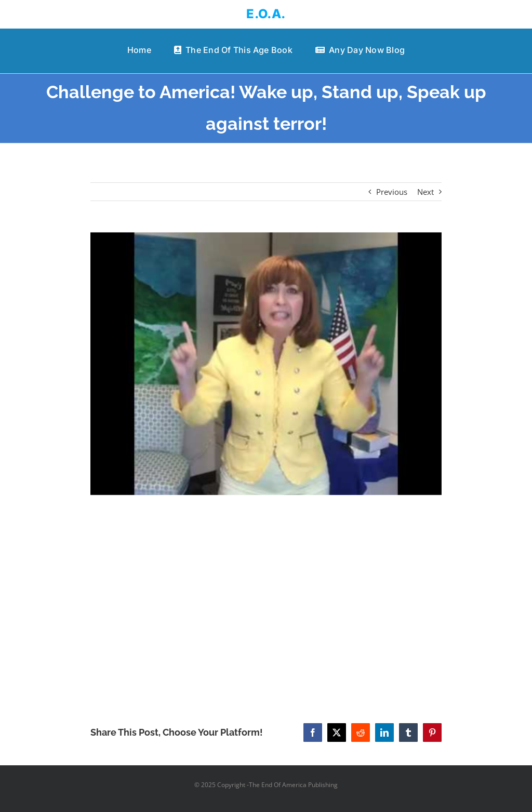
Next (425, 192)
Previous (392, 192)
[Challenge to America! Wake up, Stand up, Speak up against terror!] (266, 364)
